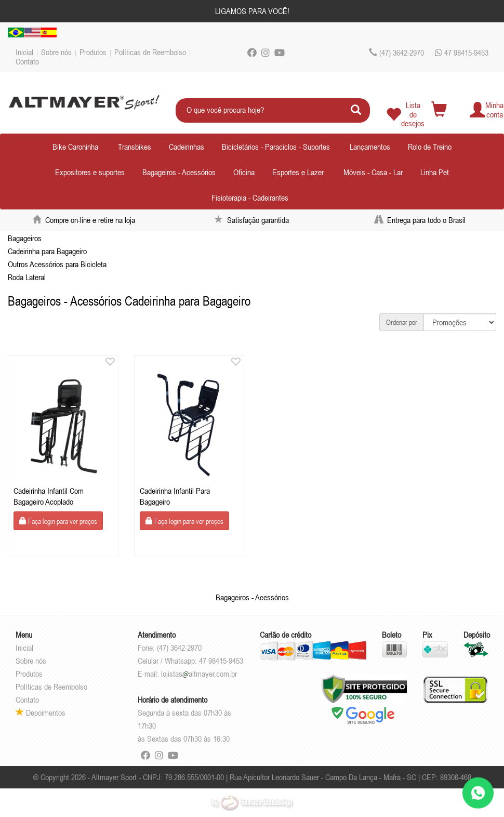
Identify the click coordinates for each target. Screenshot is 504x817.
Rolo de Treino (430, 147)
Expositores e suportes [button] (90, 172)
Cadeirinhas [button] (187, 147)
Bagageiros (25, 238)
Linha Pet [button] (435, 172)
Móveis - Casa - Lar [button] (373, 172)
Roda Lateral (27, 277)
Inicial (24, 52)
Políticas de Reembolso (150, 52)
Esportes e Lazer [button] (298, 172)
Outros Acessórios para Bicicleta (57, 264)
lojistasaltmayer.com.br (199, 674)
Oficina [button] (244, 172)
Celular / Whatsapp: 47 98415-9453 (190, 661)
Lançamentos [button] (370, 147)
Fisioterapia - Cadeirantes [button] (250, 197)
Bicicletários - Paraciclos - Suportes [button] (276, 147)
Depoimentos (41, 713)
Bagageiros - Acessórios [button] (179, 172)
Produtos (93, 52)
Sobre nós (56, 52)
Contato (27, 61)
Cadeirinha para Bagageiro (47, 251)
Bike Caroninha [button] (75, 147)
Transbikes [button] (135, 147)
